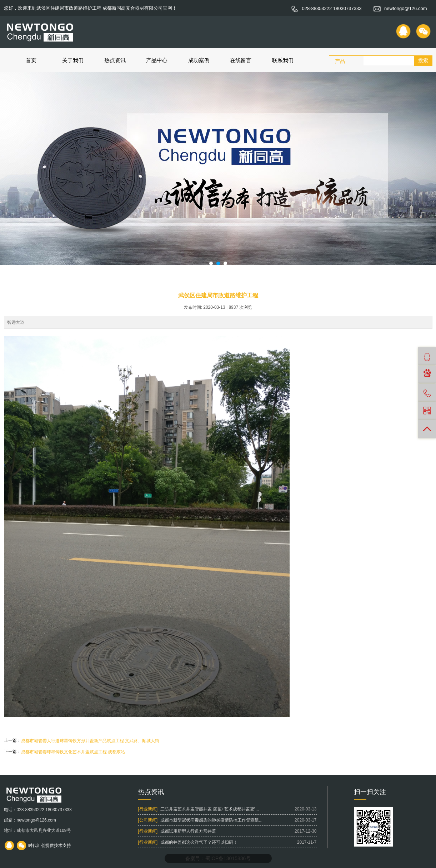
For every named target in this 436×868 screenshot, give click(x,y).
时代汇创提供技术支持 (50, 845)
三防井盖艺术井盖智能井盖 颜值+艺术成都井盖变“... (210, 809)
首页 (31, 60)
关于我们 (73, 60)
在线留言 (241, 60)
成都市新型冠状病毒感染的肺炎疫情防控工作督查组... (211, 820)
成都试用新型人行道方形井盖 (188, 831)
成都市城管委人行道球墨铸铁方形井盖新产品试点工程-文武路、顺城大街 (90, 741)
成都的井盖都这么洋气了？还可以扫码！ (199, 842)
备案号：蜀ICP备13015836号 (218, 858)
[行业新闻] (148, 809)
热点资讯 (115, 60)
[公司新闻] (148, 820)
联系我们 (283, 60)
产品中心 (157, 60)
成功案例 (199, 60)
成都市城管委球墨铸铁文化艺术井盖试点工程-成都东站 (73, 752)
